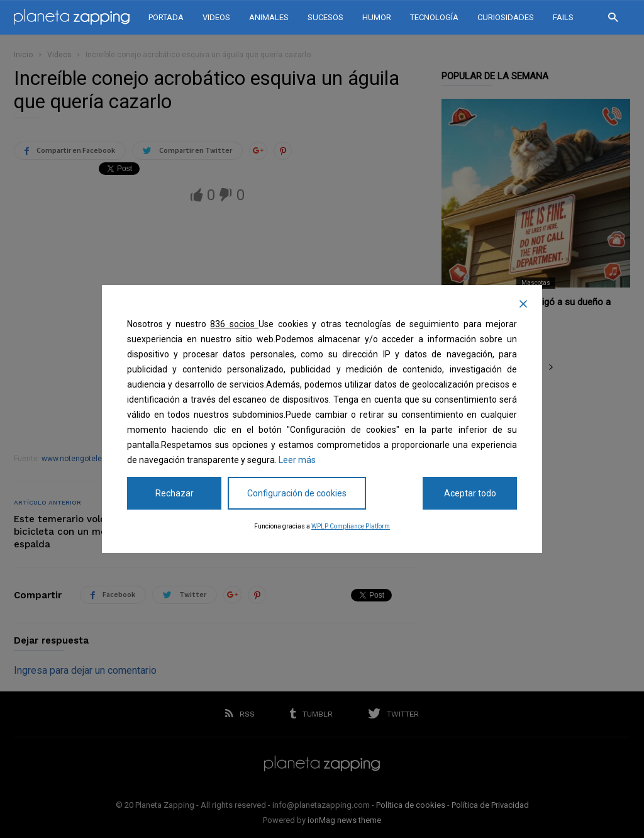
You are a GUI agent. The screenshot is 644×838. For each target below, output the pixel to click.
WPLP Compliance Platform (351, 526)
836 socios (234, 324)
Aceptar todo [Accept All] (470, 493)
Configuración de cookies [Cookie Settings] (297, 493)
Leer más (297, 460)
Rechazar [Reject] (175, 493)
